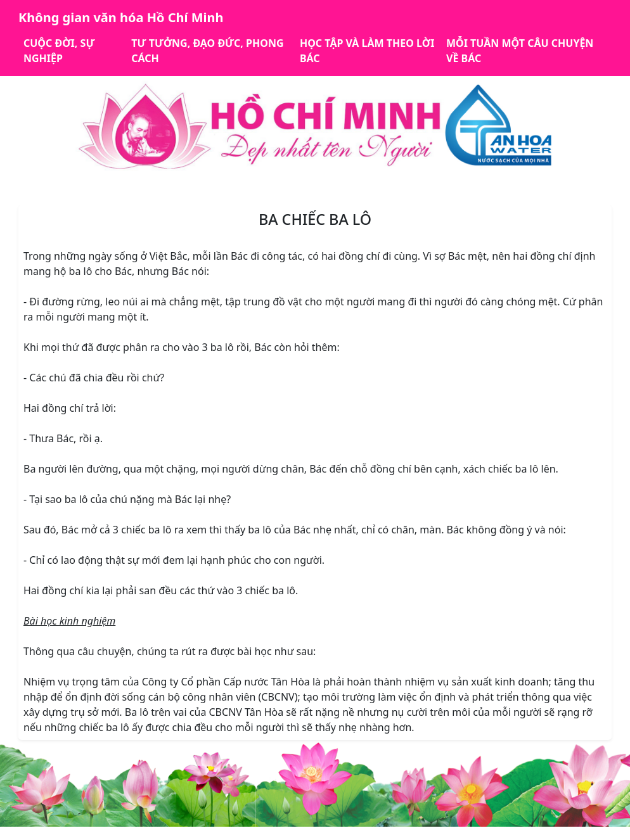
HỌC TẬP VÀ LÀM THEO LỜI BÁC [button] (367, 51)
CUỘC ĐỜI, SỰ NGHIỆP (59, 51)
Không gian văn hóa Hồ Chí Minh (121, 17)
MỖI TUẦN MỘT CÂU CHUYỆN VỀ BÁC (520, 51)
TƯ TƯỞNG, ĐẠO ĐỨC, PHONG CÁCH (207, 51)
